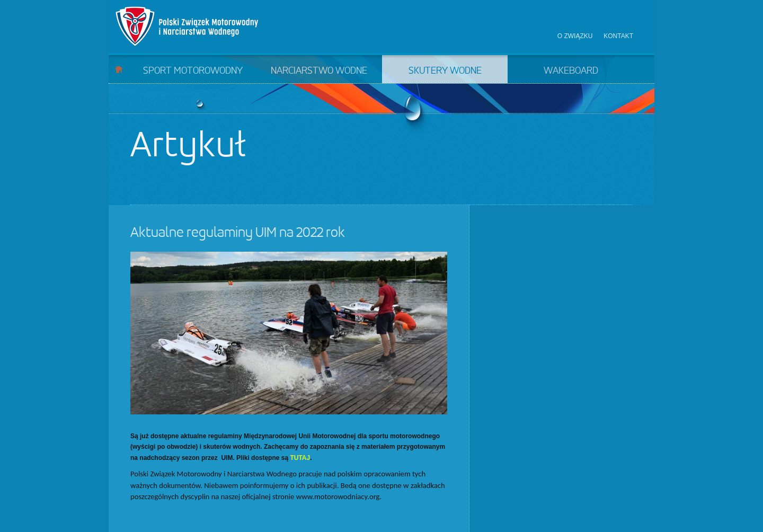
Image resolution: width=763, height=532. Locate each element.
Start (119, 69)
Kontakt (618, 36)
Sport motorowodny (193, 71)
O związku (575, 36)
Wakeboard (571, 71)
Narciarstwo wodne (319, 71)
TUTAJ (300, 458)
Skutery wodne (445, 71)
